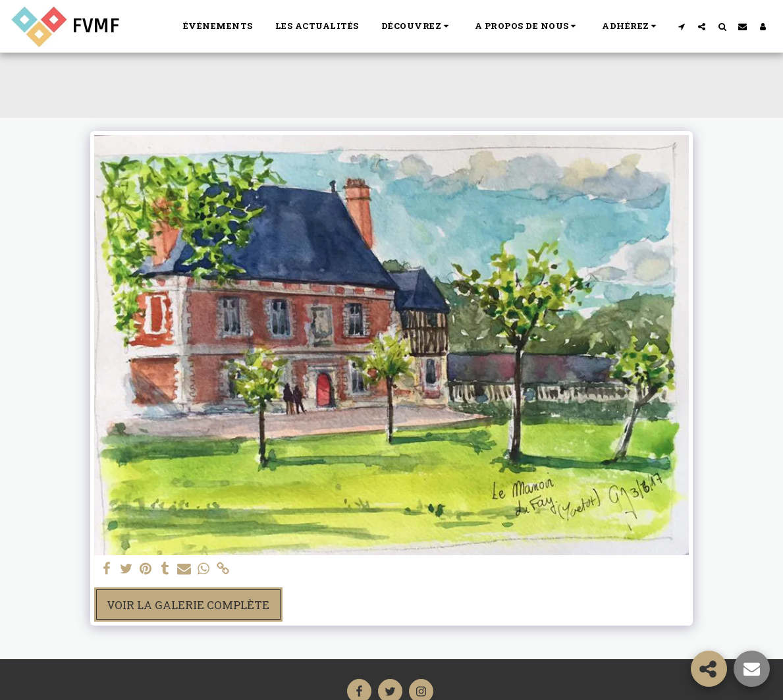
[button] (417, 26)
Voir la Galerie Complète (188, 605)
